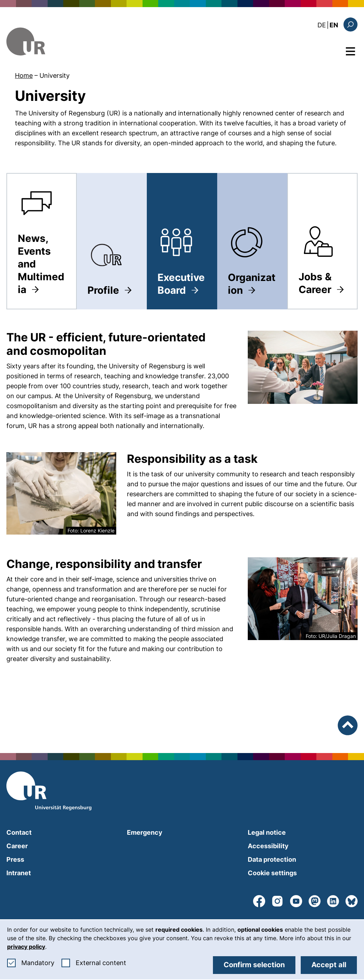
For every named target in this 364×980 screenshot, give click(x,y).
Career (17, 846)
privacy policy (26, 947)
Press (15, 859)
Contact (19, 832)
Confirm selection (254, 965)
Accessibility (268, 846)
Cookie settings (272, 873)
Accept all (329, 965)
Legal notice (267, 832)
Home (24, 75)
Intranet (19, 873)
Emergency (145, 832)
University (55, 75)
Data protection (272, 859)
